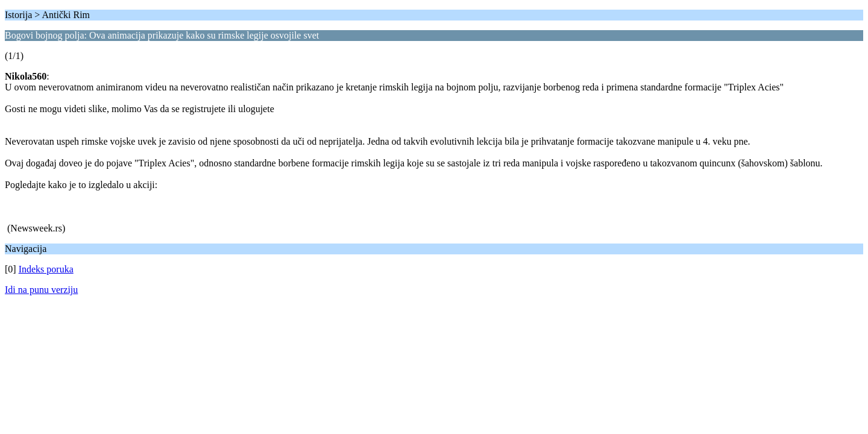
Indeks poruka (46, 269)
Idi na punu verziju (41, 290)
